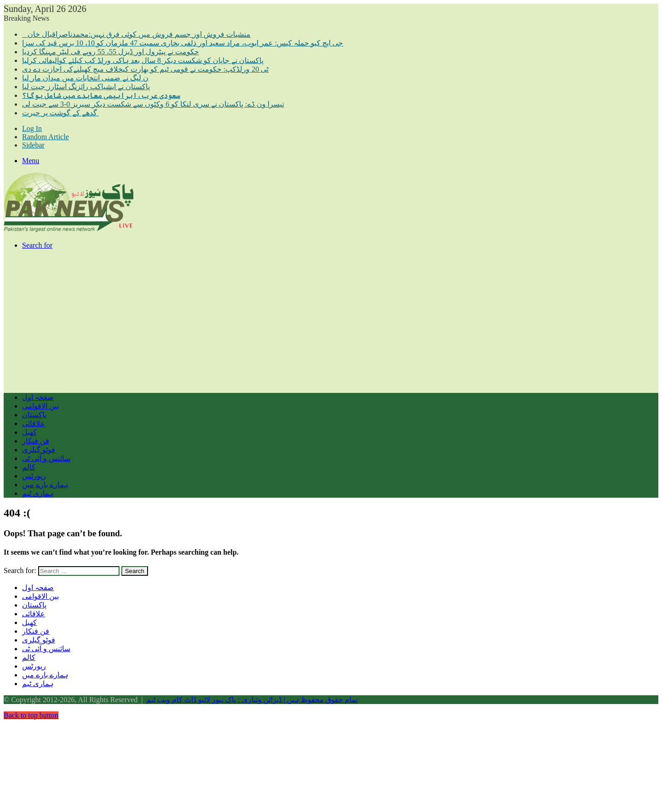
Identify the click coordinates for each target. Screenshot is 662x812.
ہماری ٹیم (38, 493)
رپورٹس (34, 476)
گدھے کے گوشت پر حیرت (60, 113)
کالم (29, 467)
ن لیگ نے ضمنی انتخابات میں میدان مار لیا (85, 78)
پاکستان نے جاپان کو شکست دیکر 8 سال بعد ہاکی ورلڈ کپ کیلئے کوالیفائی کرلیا (143, 60)
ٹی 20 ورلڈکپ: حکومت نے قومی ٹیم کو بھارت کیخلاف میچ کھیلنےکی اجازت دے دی (145, 69)
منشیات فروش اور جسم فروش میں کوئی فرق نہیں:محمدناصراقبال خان (136, 34)
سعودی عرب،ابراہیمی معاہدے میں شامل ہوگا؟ (101, 95)
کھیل (29, 432)
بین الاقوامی (40, 406)
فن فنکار (36, 441)
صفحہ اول (38, 397)
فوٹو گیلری (39, 450)
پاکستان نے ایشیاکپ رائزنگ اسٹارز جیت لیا (86, 87)
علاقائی (34, 423)
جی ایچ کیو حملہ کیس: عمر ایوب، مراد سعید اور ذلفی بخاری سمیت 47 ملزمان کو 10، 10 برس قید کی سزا (183, 43)
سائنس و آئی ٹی (46, 458)
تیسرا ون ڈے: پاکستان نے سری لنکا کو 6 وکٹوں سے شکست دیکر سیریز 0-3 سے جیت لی (153, 104)
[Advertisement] (280, 321)
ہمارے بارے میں (45, 485)
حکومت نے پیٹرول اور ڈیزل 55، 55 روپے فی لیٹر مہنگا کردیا (111, 52)
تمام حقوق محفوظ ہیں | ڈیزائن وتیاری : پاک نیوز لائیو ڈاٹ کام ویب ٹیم (252, 700)
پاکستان (34, 415)
